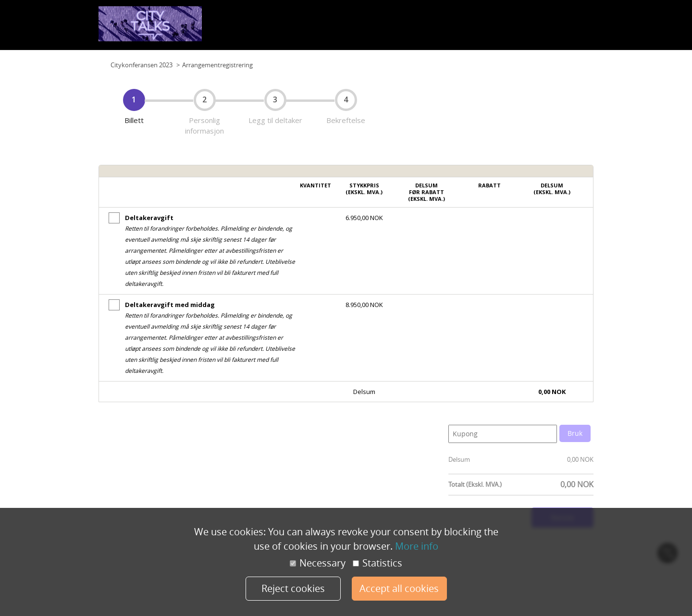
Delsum (459, 459)
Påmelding (575, 28)
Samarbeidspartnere (465, 28)
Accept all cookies (399, 588)
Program (416, 28)
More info (417, 546)
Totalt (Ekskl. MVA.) (475, 484)
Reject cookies (293, 588)
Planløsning (341, 28)
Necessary (318, 563)
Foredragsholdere (528, 28)
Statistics (377, 563)
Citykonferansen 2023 (142, 65)
